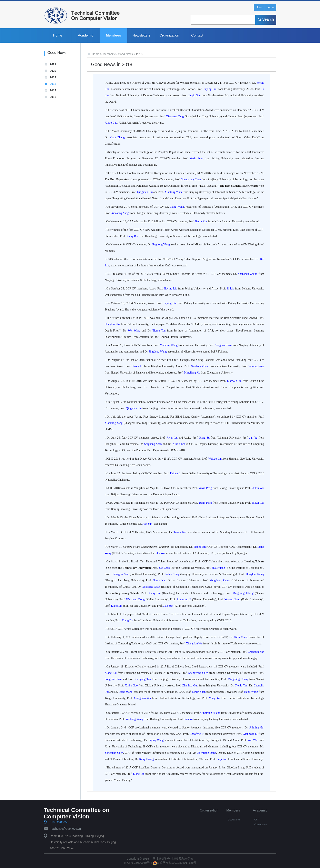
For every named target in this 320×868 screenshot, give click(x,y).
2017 (53, 90)
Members (114, 35)
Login (270, 7)
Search (266, 19)
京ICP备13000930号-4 (138, 863)
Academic (86, 35)
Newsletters (141, 35)
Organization (169, 35)
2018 (53, 84)
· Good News (233, 820)
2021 (53, 64)
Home (58, 35)
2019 (53, 77)
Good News (125, 54)
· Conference (260, 825)
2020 (53, 71)
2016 (53, 97)
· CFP (256, 820)
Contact (197, 35)
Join (259, 7)
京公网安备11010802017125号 (175, 863)
